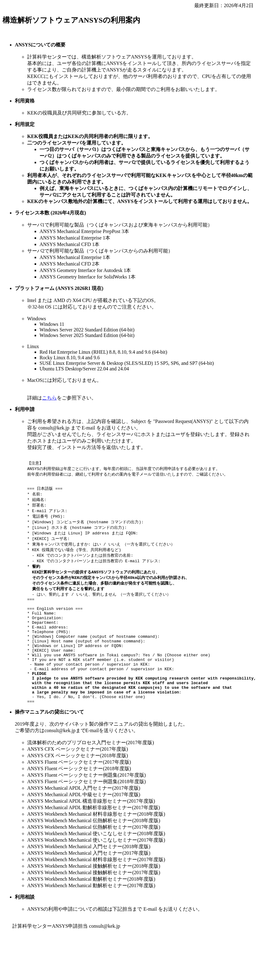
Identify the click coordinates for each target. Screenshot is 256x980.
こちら (49, 398)
